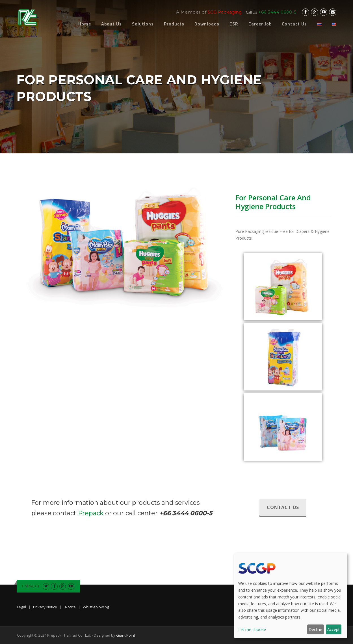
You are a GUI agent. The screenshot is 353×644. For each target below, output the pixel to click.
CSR (234, 24)
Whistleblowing (96, 607)
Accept (333, 629)
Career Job (260, 24)
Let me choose (252, 629)
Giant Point (126, 635)
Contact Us (294, 24)
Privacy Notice (45, 607)
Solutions (143, 24)
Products (174, 24)
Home (85, 24)
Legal (21, 607)
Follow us (31, 586)
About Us (111, 24)
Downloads (207, 24)
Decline (315, 629)
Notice (70, 607)
